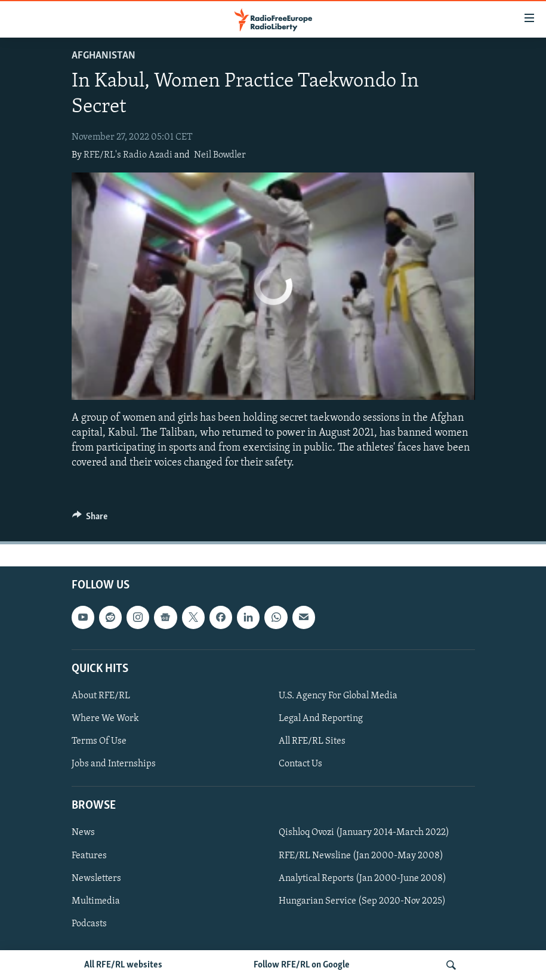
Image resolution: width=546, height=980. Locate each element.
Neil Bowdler (220, 155)
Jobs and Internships (114, 764)
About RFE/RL (101, 696)
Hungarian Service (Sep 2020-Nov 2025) (362, 901)
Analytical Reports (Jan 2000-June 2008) (363, 879)
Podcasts (89, 924)
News (83, 833)
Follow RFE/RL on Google (302, 965)
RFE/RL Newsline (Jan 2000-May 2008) (361, 856)
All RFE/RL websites (123, 965)
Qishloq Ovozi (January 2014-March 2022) (364, 833)
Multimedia (96, 901)
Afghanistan (104, 56)
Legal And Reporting (321, 719)
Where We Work (105, 719)
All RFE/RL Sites (312, 741)
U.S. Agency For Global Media (338, 696)
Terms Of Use (99, 741)
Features (89, 856)
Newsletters (96, 879)
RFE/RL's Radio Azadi (128, 155)
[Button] (90, 519)
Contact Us (300, 764)
